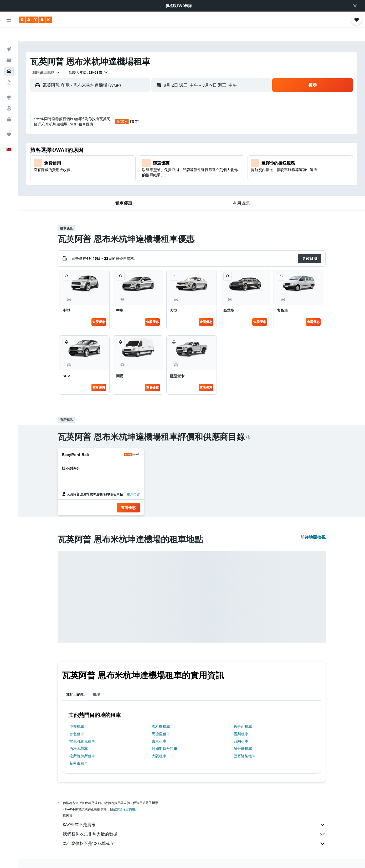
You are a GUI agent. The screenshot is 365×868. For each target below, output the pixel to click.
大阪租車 (159, 742)
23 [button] (98, 171)
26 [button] (136, 171)
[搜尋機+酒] (9, 69)
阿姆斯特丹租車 (164, 735)
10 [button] (111, 146)
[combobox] (44, 59)
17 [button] (111, 158)
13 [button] (149, 146)
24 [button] (111, 171)
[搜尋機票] (9, 36)
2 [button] (98, 133)
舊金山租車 (243, 713)
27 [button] (149, 171)
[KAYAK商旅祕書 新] (9, 106)
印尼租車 (103, 857)
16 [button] (98, 158)
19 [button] (136, 158)
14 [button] (161, 146)
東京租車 (159, 728)
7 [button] (161, 133)
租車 (87, 857)
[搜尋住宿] (9, 47)
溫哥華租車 (243, 735)
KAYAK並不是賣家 (194, 811)
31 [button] (111, 183)
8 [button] (174, 133)
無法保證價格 (126, 795)
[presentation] (248, 424)
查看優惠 (99, 308)
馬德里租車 (161, 720)
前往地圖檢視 (313, 523)
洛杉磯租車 (161, 713)
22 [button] (174, 158)
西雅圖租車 (79, 735)
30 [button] (98, 183)
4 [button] (123, 133)
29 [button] (174, 171)
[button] (355, 6)
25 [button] (123, 171)
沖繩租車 (77, 713)
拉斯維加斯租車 (82, 742)
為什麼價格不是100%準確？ (194, 830)
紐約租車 (241, 728)
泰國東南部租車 (127, 857)
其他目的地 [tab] (75, 681)
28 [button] (161, 171)
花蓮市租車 (79, 750)
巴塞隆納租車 (245, 742)
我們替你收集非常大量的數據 (194, 821)
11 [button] (123, 146)
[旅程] (9, 121)
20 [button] (148, 158)
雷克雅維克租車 (82, 728)
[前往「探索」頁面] (9, 84)
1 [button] (174, 120)
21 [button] (161, 158)
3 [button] (111, 133)
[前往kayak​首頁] (35, 20)
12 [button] (136, 146)
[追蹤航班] (9, 95)
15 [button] (174, 146)
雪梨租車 (241, 720)
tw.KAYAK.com (68, 857)
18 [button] (123, 158)
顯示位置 (133, 481)
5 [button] (136, 133)
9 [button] (98, 146)
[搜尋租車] (9, 58)
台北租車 (77, 720)
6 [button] (149, 133)
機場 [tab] (96, 681)
